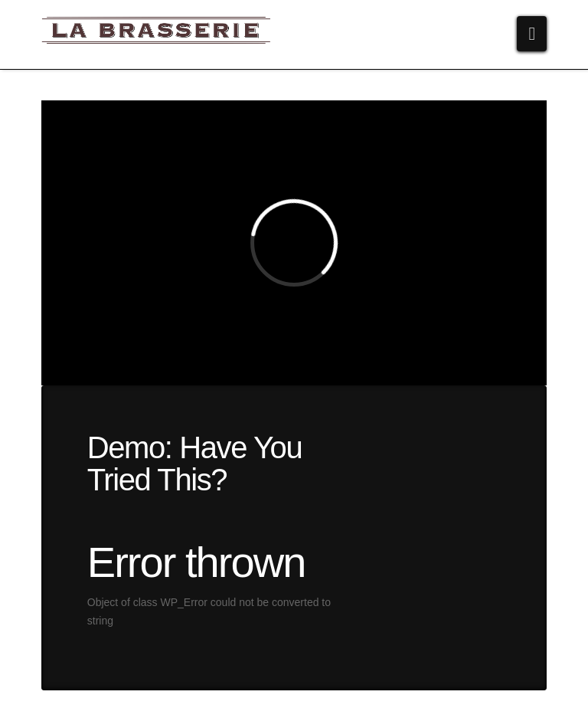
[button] (532, 34)
